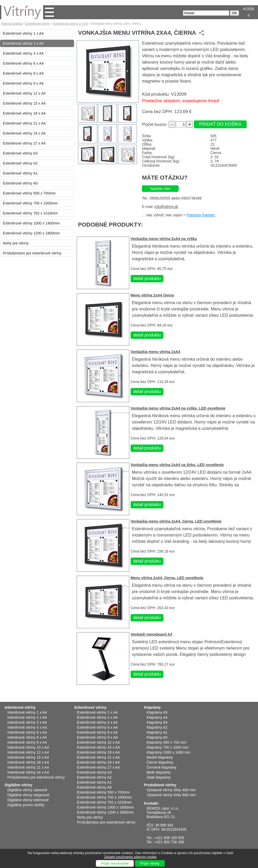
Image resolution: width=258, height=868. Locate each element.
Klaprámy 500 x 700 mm (167, 742)
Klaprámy (152, 707)
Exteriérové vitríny (38, 24)
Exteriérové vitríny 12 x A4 (24, 93)
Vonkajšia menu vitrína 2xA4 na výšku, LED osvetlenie (178, 408)
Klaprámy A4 (157, 717)
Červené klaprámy (162, 767)
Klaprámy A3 (157, 722)
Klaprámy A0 (157, 737)
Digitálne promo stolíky (26, 805)
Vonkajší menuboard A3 (151, 634)
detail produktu (147, 279)
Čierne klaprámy (160, 762)
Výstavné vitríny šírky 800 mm (171, 795)
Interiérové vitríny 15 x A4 (28, 757)
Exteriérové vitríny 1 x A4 (23, 33)
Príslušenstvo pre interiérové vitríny (36, 777)
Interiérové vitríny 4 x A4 (27, 727)
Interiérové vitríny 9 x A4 (27, 742)
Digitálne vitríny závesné (27, 790)
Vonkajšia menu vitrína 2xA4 (155, 352)
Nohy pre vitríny (16, 243)
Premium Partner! (201, 215)
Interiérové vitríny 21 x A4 (28, 767)
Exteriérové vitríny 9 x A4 (23, 83)
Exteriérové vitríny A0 (20, 183)
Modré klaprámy (160, 757)
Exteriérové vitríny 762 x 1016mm (30, 213)
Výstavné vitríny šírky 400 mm (171, 790)
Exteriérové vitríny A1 (20, 173)
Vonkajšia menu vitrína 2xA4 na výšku (164, 239)
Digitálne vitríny (19, 785)
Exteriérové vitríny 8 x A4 (23, 73)
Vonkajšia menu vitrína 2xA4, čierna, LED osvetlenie (176, 521)
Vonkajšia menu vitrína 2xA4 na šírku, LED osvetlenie (177, 465)
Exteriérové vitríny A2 (20, 163)
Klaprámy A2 (157, 727)
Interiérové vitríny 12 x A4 (28, 752)
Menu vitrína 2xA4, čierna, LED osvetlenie (167, 578)
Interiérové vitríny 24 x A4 (28, 772)
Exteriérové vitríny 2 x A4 (70, 24)
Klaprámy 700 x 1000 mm (168, 747)
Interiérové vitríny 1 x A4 (27, 712)
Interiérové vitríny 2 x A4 (27, 717)
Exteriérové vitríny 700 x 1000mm (30, 203)
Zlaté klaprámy (159, 777)
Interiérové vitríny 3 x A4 (27, 722)
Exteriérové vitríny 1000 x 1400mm (31, 223)
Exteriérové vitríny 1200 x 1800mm (31, 233)
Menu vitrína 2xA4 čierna (152, 295)
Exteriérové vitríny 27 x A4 (24, 143)
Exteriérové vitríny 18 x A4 (24, 113)
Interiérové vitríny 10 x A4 (28, 747)
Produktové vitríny (160, 785)
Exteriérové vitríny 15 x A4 (24, 103)
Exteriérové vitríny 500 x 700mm (29, 193)
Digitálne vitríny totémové (28, 800)
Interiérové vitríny (20, 707)
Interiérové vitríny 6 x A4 (27, 732)
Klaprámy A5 (157, 712)
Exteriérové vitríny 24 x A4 (24, 133)
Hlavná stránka (12, 24)
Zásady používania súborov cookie (130, 857)
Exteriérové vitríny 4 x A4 (23, 53)
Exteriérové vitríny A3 (20, 153)
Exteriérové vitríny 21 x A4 (24, 123)
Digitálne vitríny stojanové (28, 795)
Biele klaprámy (159, 772)
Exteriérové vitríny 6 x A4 (23, 63)
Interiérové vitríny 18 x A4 (28, 762)
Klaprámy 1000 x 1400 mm (169, 752)
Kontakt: (151, 803)
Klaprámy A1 (157, 732)
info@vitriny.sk (166, 207)
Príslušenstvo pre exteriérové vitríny (32, 253)
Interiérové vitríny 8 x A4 (27, 737)
